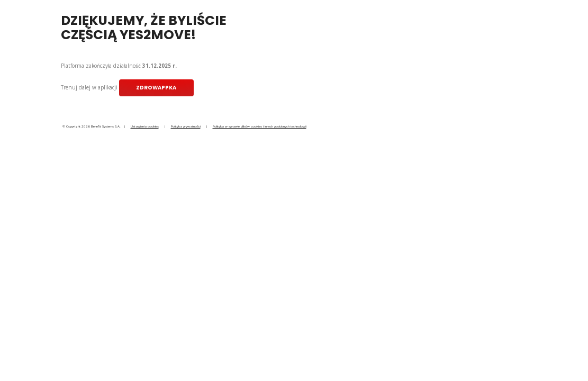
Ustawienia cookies (145, 126)
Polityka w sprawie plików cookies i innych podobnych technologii (260, 126)
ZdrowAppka (156, 88)
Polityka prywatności (186, 126)
